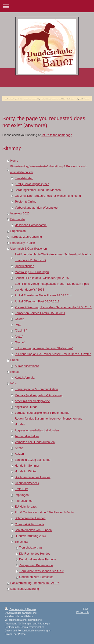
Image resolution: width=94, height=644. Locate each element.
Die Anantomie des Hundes (33, 477)
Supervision (18, 231)
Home (14, 161)
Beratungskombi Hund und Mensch (38, 190)
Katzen (19, 454)
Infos (13, 383)
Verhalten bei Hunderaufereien (35, 442)
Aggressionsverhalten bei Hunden (37, 430)
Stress (19, 448)
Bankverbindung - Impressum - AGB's (35, 583)
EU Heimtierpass (26, 507)
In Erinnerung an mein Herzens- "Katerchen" (44, 348)
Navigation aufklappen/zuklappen (47, 6)
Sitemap (31, 609)
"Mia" (18, 325)
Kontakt (15, 372)
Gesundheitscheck (27, 483)
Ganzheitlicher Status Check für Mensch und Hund (48, 196)
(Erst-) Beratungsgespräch (32, 184)
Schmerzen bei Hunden (30, 518)
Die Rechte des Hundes (35, 554)
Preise (14, 360)
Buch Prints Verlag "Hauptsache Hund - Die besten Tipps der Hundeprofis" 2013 (52, 287)
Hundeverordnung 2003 (30, 536)
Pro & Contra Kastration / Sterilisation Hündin (44, 512)
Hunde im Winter (26, 471)
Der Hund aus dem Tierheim (38, 559)
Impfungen (22, 495)
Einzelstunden (24, 178)
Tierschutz (22, 542)
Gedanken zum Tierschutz (36, 577)
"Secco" (20, 342)
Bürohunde (18, 219)
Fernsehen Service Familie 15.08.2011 (40, 313)
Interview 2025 (20, 214)
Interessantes (24, 501)
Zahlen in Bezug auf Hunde (33, 460)
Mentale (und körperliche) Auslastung (39, 395)
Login (86, 609)
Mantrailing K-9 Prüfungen (32, 272)
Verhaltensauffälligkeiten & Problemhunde (42, 413)
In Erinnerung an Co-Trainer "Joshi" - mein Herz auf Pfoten (53, 354)
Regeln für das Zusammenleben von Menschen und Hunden (49, 422)
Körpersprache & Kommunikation (36, 389)
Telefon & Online (25, 202)
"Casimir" (21, 331)
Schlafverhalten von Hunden (33, 530)
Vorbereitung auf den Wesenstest (36, 208)
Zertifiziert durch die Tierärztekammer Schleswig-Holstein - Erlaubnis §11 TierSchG (53, 257)
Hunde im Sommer (27, 466)
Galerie (20, 319)
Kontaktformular (25, 378)
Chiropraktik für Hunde (29, 524)
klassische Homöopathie (31, 225)
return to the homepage (57, 135)
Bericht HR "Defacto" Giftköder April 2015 (42, 278)
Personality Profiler (23, 243)
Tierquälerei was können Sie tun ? (41, 571)
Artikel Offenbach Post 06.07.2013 (37, 302)
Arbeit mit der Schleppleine (32, 401)
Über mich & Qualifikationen (29, 249)
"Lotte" (19, 337)
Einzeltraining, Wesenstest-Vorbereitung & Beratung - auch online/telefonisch (49, 169)
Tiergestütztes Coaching (26, 237)
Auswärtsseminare (27, 366)
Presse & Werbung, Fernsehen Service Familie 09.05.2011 (53, 307)
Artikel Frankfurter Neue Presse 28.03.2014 (43, 295)
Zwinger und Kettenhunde (36, 565)
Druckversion (15, 609)
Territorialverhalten (27, 436)
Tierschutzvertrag (31, 548)
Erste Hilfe (22, 489)
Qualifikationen (24, 266)
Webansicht (83, 612)
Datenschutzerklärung (25, 589)
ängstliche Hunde (26, 407)
